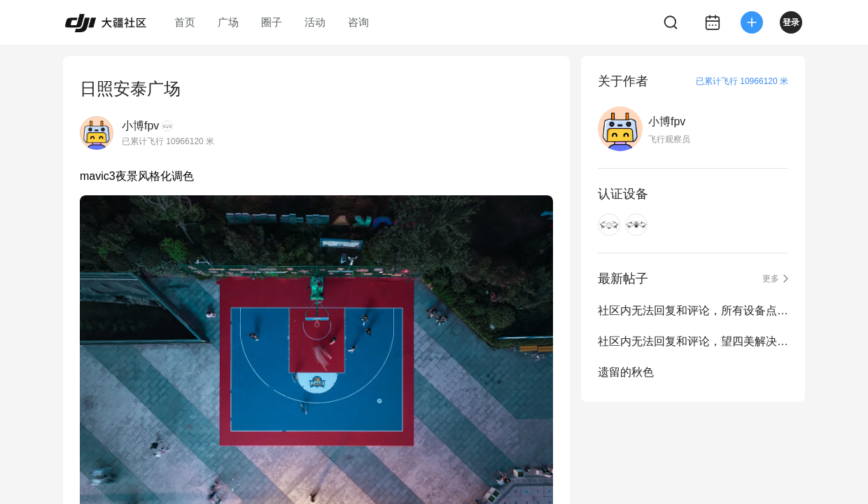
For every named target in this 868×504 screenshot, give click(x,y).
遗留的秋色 (626, 372)
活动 (315, 22)
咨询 (358, 22)
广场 (228, 22)
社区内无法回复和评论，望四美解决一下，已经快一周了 (693, 341)
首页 (185, 22)
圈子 (272, 22)
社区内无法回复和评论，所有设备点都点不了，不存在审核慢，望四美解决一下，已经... (693, 310)
